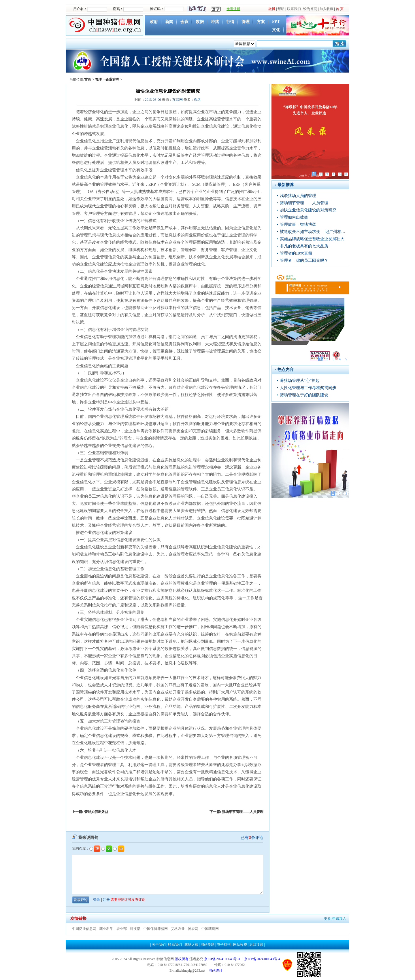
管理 (246, 22)
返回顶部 (256, 945)
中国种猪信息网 (105, 25)
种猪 (215, 22)
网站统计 (216, 970)
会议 (184, 22)
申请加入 (339, 919)
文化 (276, 30)
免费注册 (233, 9)
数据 (200, 22)
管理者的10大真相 (296, 253)
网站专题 (207, 945)
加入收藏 (327, 9)
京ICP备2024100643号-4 (262, 959)
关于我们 (159, 945)
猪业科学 (106, 929)
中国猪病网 (210, 929)
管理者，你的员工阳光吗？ (304, 260)
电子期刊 (224, 945)
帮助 (281, 9)
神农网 (193, 929)
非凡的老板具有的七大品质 (304, 246)
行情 (230, 22)
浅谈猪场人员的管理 (298, 196)
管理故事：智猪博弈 (298, 224)
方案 (261, 22)
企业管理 (112, 79)
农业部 (122, 929)
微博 (272, 9)
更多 (327, 919)
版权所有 (182, 959)
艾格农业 (178, 929)
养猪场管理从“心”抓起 (300, 381)
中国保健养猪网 (156, 929)
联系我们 (294, 9)
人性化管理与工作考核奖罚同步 (308, 388)
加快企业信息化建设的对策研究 (308, 210)
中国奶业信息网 (84, 929)
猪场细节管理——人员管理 (243, 812)
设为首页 (310, 9)
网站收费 (240, 945)
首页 (88, 79)
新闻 (169, 22)
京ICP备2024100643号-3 (222, 959)
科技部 (135, 929)
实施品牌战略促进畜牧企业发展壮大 (312, 239)
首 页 (340, 9)
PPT (276, 21)
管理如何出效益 (96, 812)
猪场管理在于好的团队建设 (304, 395)
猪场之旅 (191, 945)
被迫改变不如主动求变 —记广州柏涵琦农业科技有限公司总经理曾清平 (313, 232)
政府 (154, 22)
